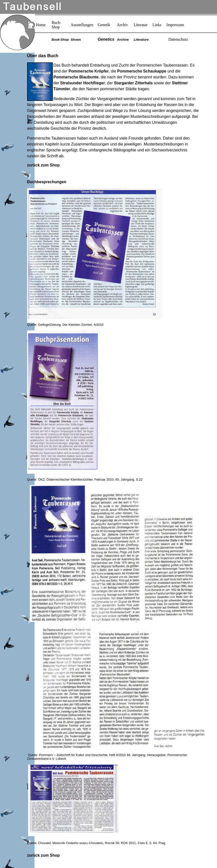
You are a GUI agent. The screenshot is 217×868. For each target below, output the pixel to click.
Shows (76, 40)
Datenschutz (178, 39)
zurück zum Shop (43, 165)
